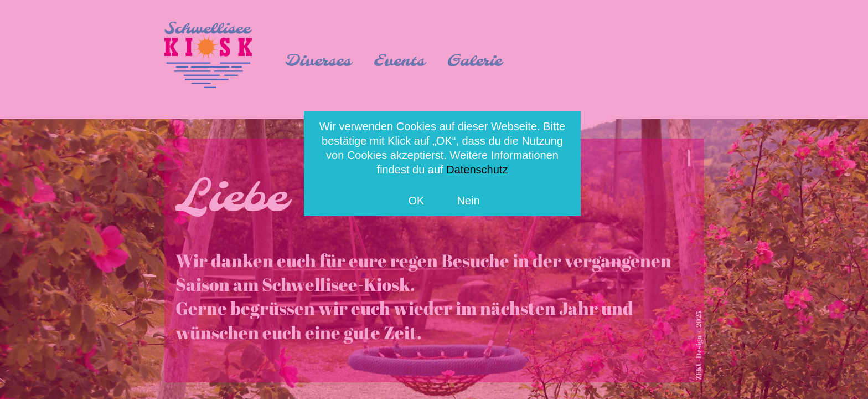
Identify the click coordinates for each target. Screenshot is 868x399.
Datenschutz (477, 170)
